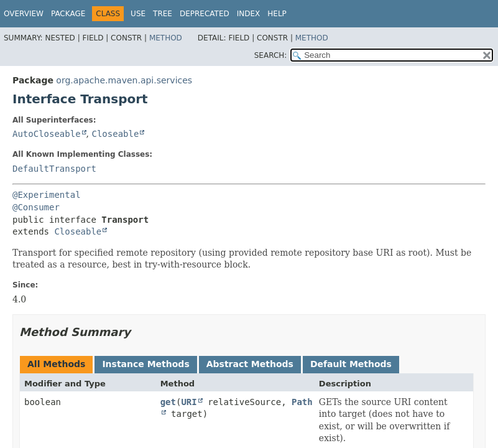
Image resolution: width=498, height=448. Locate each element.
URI (189, 402)
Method (166, 38)
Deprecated (205, 14)
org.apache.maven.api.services (124, 80)
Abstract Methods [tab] (250, 364)
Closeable (115, 134)
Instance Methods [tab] (145, 364)
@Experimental (47, 195)
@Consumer (36, 207)
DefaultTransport (54, 169)
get (168, 402)
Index (249, 14)
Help (277, 14)
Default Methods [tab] (351, 364)
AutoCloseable (47, 134)
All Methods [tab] (56, 364)
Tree (163, 14)
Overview (24, 14)
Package (68, 14)
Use (138, 14)
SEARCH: (271, 55)
